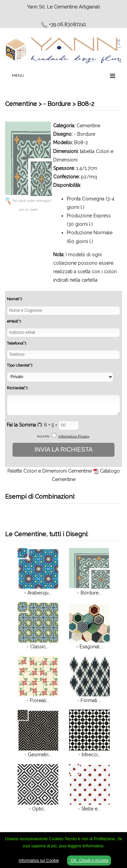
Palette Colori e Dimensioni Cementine (50, 471)
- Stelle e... (89, 809)
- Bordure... (89, 593)
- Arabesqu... (38, 593)
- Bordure (84, 134)
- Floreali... (38, 700)
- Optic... (38, 809)
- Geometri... (38, 755)
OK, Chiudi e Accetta (89, 861)
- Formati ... (89, 700)
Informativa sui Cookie (39, 861)
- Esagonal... (89, 647)
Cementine (88, 126)
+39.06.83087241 (68, 24)
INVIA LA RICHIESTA (64, 450)
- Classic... (38, 647)
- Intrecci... (89, 755)
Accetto (43, 436)
